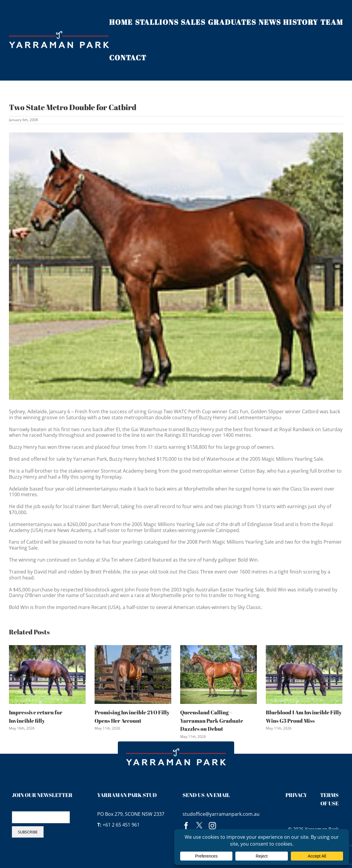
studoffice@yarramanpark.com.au (221, 814)
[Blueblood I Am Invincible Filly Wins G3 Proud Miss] (304, 674)
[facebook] (186, 826)
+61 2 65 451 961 (121, 825)
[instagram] (212, 826)
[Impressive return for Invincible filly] (47, 674)
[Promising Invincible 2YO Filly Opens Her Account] (133, 674)
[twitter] (199, 826)
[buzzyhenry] (176, 266)
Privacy (296, 795)
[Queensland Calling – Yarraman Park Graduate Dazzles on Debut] (219, 674)
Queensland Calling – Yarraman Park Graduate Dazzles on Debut (212, 720)
